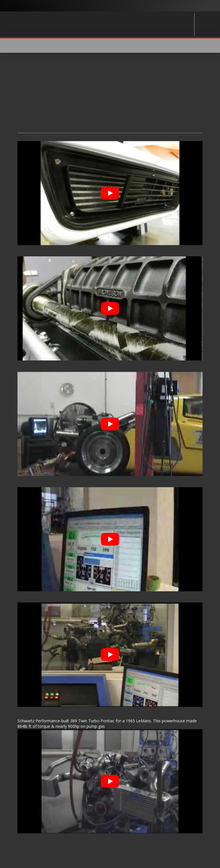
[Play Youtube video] (110, 193)
